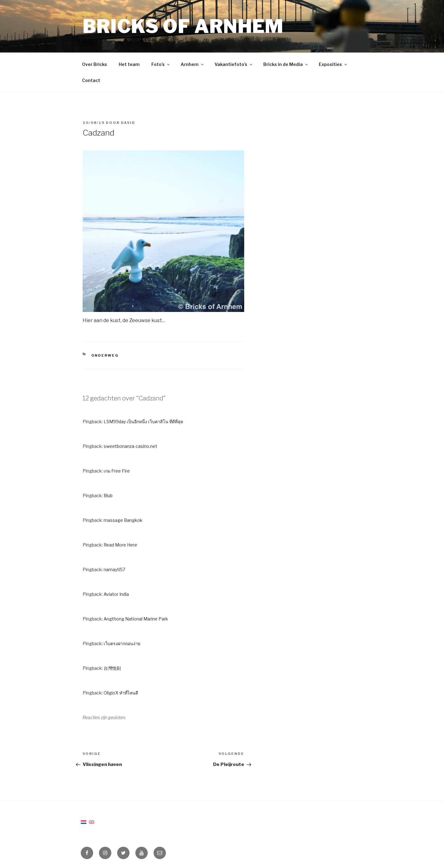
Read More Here (120, 545)
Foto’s (161, 64)
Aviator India (116, 594)
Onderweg (105, 355)
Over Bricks (95, 64)
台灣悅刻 (112, 668)
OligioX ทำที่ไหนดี (121, 693)
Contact (91, 80)
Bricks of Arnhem (183, 26)
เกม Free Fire (117, 471)
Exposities (333, 64)
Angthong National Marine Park (136, 619)
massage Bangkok (123, 520)
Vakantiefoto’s (234, 64)
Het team (129, 64)
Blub (108, 495)
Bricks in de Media (286, 64)
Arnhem (193, 64)
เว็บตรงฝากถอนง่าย (122, 643)
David (128, 123)
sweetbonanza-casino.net (130, 446)
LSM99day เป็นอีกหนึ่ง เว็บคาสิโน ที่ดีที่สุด (143, 422)
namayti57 (114, 569)
